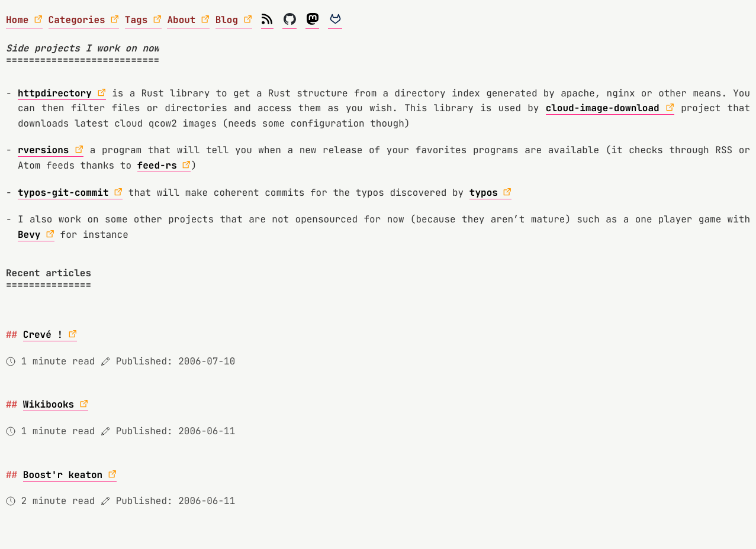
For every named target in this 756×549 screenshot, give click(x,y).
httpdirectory (55, 93)
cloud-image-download (603, 108)
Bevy (29, 235)
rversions (43, 150)
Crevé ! (43, 335)
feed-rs (157, 165)
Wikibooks (49, 404)
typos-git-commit (63, 193)
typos (484, 193)
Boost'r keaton (63, 475)
